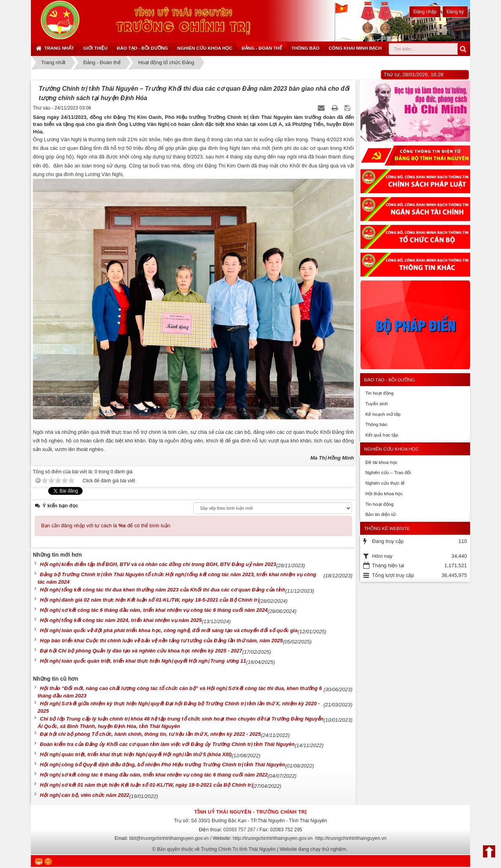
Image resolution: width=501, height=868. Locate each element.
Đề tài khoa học (381, 462)
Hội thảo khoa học (384, 493)
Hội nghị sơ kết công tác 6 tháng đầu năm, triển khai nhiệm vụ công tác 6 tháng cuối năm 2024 (154, 610)
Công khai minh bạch (355, 48)
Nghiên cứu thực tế (385, 483)
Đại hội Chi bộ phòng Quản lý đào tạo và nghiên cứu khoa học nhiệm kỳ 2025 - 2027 (141, 651)
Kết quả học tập (382, 435)
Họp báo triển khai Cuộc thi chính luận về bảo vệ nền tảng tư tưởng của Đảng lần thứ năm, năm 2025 (161, 641)
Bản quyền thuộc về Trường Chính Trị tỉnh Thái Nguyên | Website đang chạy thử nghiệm (252, 849)
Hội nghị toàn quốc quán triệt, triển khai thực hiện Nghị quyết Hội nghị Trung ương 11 (143, 661)
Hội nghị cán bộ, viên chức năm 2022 (85, 795)
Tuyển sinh (376, 403)
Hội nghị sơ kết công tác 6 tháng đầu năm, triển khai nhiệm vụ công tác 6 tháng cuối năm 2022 (154, 775)
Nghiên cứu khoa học (205, 48)
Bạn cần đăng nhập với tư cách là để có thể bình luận (106, 526)
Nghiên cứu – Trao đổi (388, 472)
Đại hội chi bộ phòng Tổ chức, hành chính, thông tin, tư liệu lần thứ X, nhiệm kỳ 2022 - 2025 (150, 734)
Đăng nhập (425, 12)
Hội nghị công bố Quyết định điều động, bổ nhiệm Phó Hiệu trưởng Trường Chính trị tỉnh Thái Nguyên (162, 765)
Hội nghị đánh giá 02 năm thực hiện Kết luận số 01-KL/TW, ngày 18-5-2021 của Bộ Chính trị (149, 600)
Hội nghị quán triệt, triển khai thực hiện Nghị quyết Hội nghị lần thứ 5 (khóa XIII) (136, 754)
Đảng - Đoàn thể (262, 48)
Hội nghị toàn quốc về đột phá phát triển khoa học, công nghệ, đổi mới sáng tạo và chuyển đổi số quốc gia (169, 630)
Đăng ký (455, 12)
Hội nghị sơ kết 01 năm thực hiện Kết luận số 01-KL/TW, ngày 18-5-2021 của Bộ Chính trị (146, 785)
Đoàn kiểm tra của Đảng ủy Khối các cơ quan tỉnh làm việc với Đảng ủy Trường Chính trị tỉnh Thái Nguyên (167, 744)
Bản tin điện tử (380, 514)
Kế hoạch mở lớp (383, 414)
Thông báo (305, 48)
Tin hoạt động (379, 393)
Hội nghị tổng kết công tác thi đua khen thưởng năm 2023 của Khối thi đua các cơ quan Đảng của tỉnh (163, 590)
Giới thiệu (96, 48)
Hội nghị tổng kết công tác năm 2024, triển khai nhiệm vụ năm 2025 (121, 620)
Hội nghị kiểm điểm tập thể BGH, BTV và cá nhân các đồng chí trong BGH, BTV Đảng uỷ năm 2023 (158, 564)
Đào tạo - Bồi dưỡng (142, 48)
